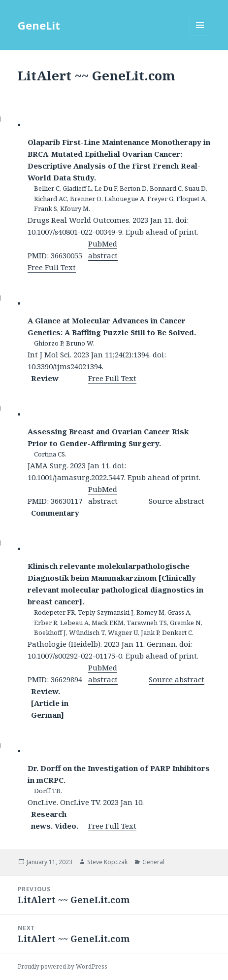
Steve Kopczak (107, 862)
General (153, 862)
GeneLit (39, 25)
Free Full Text (52, 267)
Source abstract (177, 501)
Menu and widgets (200, 35)
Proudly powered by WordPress (63, 966)
